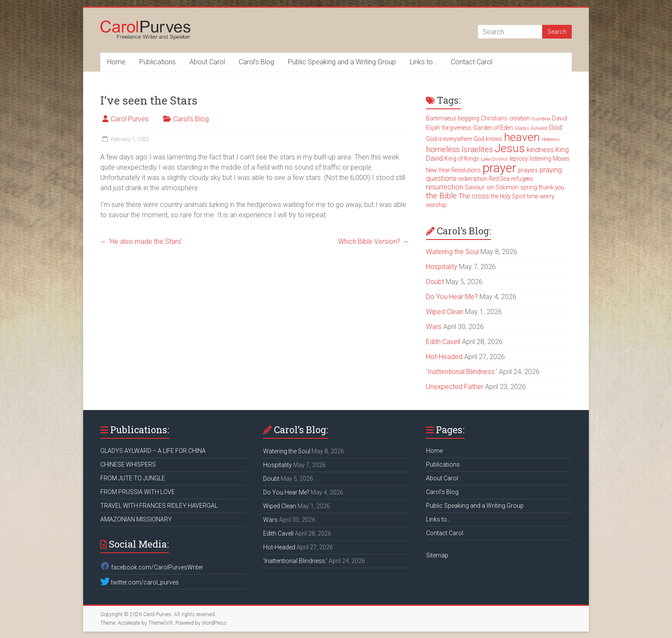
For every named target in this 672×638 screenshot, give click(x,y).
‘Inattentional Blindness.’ (462, 372)
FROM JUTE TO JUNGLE (133, 478)
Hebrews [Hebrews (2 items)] (551, 139)
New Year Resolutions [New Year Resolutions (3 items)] (453, 170)
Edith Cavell (443, 342)
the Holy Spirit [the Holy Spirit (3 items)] (508, 196)
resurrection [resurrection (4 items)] (445, 187)
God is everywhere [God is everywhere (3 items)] (449, 139)
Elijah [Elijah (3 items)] (433, 128)
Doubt (435, 282)
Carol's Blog (191, 119)
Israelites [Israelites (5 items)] (477, 150)
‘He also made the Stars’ (141, 241)
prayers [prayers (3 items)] (528, 170)
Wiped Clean (445, 312)
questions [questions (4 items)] (441, 178)
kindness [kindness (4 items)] (540, 150)
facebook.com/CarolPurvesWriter (152, 567)
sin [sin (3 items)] (490, 187)
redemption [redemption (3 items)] (473, 179)
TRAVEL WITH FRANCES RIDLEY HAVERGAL (159, 506)
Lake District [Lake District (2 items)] (494, 159)
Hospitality (442, 267)
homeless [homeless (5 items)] (443, 150)
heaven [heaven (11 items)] (522, 137)
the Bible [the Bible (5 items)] (441, 196)
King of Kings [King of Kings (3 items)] (462, 159)
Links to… (423, 62)
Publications (157, 62)
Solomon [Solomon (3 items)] (507, 187)
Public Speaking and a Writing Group (342, 62)
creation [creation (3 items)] (519, 118)
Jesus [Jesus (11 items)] (510, 148)
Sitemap (437, 555)
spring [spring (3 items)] (529, 187)
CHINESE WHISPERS (128, 464)
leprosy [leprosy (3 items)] (519, 159)
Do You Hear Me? (452, 297)
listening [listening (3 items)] (540, 159)
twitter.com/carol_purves (139, 582)
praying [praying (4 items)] (551, 170)
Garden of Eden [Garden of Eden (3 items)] (493, 128)
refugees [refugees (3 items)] (522, 179)
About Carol (207, 62)
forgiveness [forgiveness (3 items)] (457, 128)
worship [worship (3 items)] (436, 205)
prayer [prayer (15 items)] (499, 168)
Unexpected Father (455, 387)
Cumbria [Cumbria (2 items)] (541, 119)
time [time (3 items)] (533, 196)
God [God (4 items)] (555, 127)
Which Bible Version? (373, 241)
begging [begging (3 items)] (469, 118)
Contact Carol (472, 62)
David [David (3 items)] (559, 118)
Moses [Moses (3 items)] (561, 159)
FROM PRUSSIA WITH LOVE (138, 492)
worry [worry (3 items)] (547, 196)
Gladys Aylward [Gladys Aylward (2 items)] (531, 128)
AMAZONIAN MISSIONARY (136, 519)
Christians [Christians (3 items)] (494, 118)
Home (116, 62)
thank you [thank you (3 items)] (552, 187)
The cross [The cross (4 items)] (474, 196)
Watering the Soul (452, 252)
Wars (434, 327)
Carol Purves (130, 119)
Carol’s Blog (256, 62)
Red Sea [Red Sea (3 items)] (499, 179)
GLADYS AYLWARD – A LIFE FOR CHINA (153, 451)
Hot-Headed (444, 357)
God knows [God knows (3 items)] (488, 139)
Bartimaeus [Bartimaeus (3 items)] (441, 118)
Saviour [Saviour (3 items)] (475, 187)
